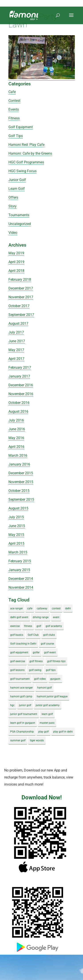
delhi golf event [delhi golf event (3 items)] (19, 617)
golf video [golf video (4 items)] (40, 679)
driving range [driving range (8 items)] (41, 617)
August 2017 (18, 323)
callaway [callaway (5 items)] (42, 608)
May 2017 (16, 350)
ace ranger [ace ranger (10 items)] (16, 608)
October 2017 (19, 306)
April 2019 (16, 262)
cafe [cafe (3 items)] (30, 608)
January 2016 (19, 464)
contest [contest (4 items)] (56, 608)
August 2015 (18, 508)
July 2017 (16, 332)
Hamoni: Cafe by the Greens (30, 153)
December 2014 (21, 579)
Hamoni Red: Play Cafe (26, 145)
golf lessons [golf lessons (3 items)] (17, 670)
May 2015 (16, 535)
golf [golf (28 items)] (39, 626)
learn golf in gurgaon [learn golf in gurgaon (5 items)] (23, 723)
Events (14, 109)
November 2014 (21, 587)
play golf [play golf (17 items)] (43, 732)
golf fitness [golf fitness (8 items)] (36, 661)
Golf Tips (16, 136)
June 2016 (17, 429)
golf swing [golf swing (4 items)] (35, 670)
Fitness (14, 118)
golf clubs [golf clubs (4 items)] (49, 635)
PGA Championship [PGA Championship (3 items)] (22, 732)
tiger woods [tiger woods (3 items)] (37, 740)
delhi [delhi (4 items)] (68, 608)
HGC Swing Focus (22, 171)
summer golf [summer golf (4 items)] (18, 740)
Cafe (12, 92)
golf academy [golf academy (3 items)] (54, 626)
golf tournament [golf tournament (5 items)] (20, 679)
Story (13, 206)
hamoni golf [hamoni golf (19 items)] (44, 688)
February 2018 (20, 279)
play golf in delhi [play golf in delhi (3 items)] (63, 732)
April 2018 (16, 271)
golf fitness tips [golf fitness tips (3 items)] (56, 661)
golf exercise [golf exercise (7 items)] (18, 661)
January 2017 (19, 376)
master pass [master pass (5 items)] (47, 723)
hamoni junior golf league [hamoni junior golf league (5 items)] (52, 696)
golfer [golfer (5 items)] (36, 652)
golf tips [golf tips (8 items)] (51, 670)
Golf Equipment (21, 127)
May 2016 (16, 438)
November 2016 (21, 394)
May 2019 (16, 253)
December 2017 (21, 288)
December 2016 (21, 385)
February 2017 (20, 367)
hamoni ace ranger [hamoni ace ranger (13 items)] (21, 688)
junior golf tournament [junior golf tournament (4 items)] (24, 714)
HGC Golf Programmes (26, 162)
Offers (13, 197)
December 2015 (21, 473)
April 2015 (16, 543)
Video (13, 233)
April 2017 (16, 359)
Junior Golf (17, 180)
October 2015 (19, 491)
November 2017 (21, 297)
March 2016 (18, 455)
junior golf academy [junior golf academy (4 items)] (48, 705)
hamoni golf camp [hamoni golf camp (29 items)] (21, 696)
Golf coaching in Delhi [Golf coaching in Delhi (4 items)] (23, 644)
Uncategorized (20, 224)
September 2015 (21, 499)
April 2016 (16, 447)
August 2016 (18, 411)
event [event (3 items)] (56, 617)
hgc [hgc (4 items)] (12, 705)
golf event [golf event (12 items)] (50, 652)
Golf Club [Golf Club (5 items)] (33, 635)
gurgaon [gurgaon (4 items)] (55, 679)
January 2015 (19, 570)
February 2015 (20, 561)
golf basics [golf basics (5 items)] (17, 635)
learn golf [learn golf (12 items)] (47, 714)
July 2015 (16, 517)
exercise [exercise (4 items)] (15, 626)
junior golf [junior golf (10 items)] (25, 705)
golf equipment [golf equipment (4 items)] (19, 652)
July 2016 (16, 420)
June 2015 (17, 526)
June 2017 (17, 341)
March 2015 (18, 552)
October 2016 (19, 403)
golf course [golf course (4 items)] (47, 644)
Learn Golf (17, 189)
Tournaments (19, 215)
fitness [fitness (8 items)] (28, 626)
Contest (14, 101)
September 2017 (21, 315)
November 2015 (21, 482)
